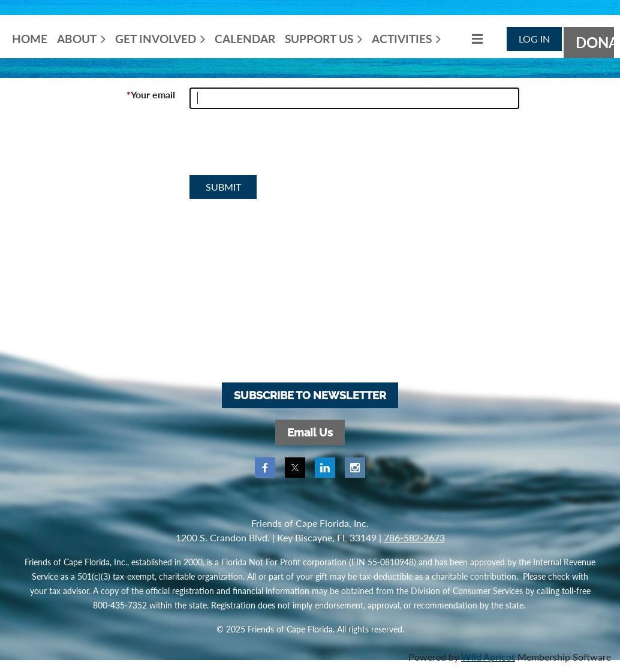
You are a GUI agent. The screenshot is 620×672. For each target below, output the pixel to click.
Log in (534, 39)
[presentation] (281, 147)
